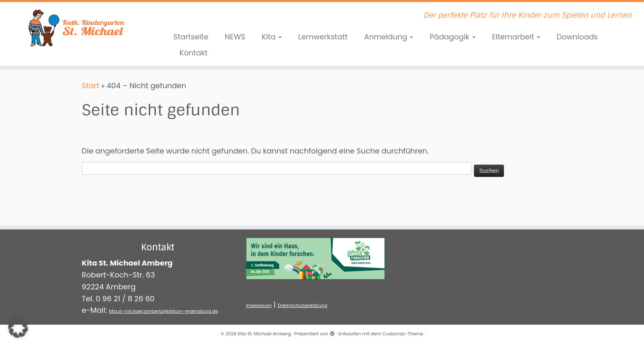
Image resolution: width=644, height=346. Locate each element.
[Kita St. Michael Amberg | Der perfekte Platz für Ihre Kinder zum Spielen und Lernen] (74, 27)
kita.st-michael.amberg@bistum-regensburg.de (163, 311)
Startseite (191, 37)
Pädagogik (452, 37)
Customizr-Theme (403, 334)
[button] (18, 328)
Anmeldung (389, 37)
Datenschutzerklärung (302, 305)
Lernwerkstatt (323, 37)
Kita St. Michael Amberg (264, 334)
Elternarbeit (516, 37)
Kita (272, 37)
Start (91, 86)
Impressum (259, 305)
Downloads (577, 37)
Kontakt (193, 53)
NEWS (235, 37)
